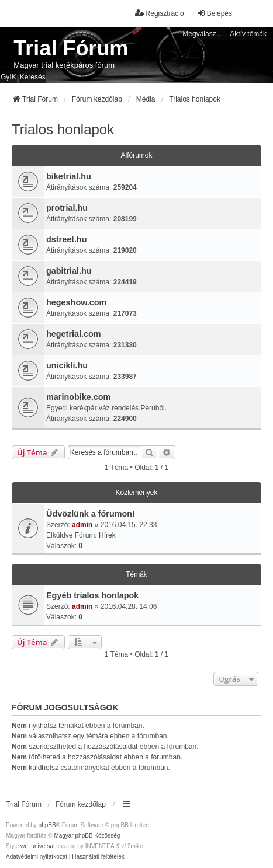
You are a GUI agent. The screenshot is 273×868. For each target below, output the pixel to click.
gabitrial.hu (69, 271)
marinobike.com (78, 397)
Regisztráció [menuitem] (160, 13)
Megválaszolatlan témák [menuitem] (205, 34)
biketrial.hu (69, 176)
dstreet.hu (67, 239)
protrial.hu (67, 208)
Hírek (107, 535)
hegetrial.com (74, 334)
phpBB (47, 825)
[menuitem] (37, 857)
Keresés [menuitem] (33, 77)
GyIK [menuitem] (8, 77)
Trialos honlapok (63, 129)
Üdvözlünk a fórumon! (91, 514)
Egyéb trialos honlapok (92, 595)
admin (82, 525)
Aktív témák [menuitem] (248, 34)
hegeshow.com (76, 302)
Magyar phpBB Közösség (87, 836)
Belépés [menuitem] (214, 13)
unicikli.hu (67, 365)
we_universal (37, 846)
